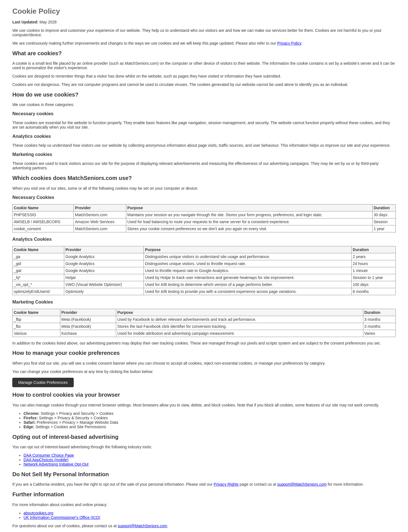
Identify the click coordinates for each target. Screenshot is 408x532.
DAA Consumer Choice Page (49, 455)
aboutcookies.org (38, 513)
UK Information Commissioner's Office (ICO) (62, 517)
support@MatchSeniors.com (302, 484)
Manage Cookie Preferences (43, 382)
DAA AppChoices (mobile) (46, 460)
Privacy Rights (226, 484)
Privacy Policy (289, 43)
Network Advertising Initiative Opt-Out (56, 464)
